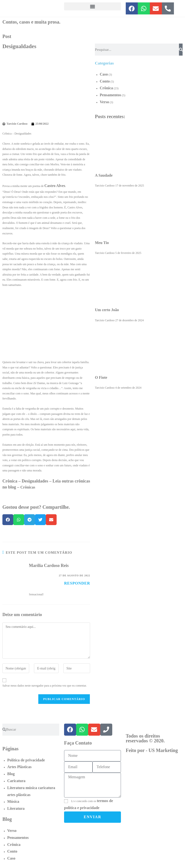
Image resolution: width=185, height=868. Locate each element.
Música (13, 801)
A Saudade (104, 175)
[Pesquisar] (181, 50)
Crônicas (28, 487)
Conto (105, 81)
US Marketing (163, 750)
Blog (11, 774)
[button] (92, 6)
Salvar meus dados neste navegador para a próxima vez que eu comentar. (45, 686)
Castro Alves (55, 186)
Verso (104, 102)
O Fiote (101, 377)
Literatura (16, 808)
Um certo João (107, 310)
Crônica (106, 88)
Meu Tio (102, 243)
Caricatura (16, 781)
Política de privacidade (26, 760)
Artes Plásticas (19, 767)
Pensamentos (110, 95)
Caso (104, 74)
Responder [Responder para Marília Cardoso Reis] (77, 583)
